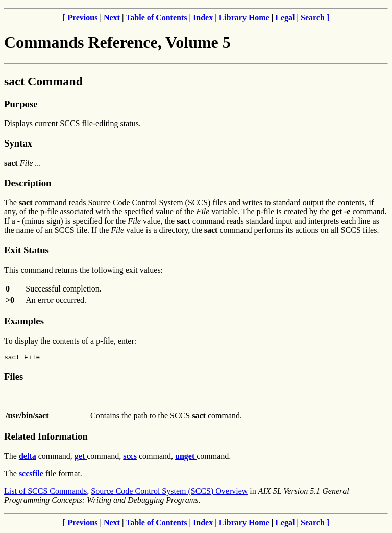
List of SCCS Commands (45, 492)
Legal (285, 18)
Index (203, 18)
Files (14, 378)
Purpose (21, 104)
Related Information (46, 438)
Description (28, 183)
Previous (82, 18)
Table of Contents (156, 18)
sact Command (43, 81)
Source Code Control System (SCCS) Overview (169, 492)
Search (313, 18)
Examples (24, 321)
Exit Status (27, 250)
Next (112, 18)
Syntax (18, 143)
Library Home (244, 18)
